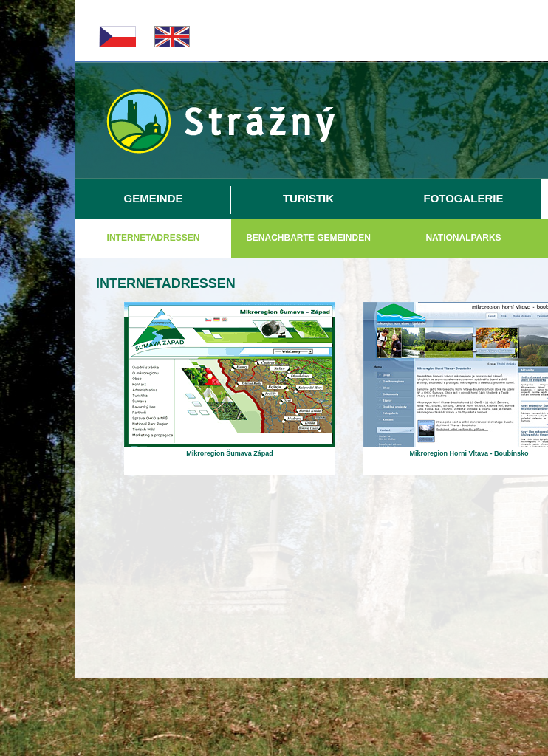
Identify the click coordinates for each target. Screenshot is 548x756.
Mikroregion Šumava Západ (230, 453)
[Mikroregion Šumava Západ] (230, 444)
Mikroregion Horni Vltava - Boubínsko (469, 453)
